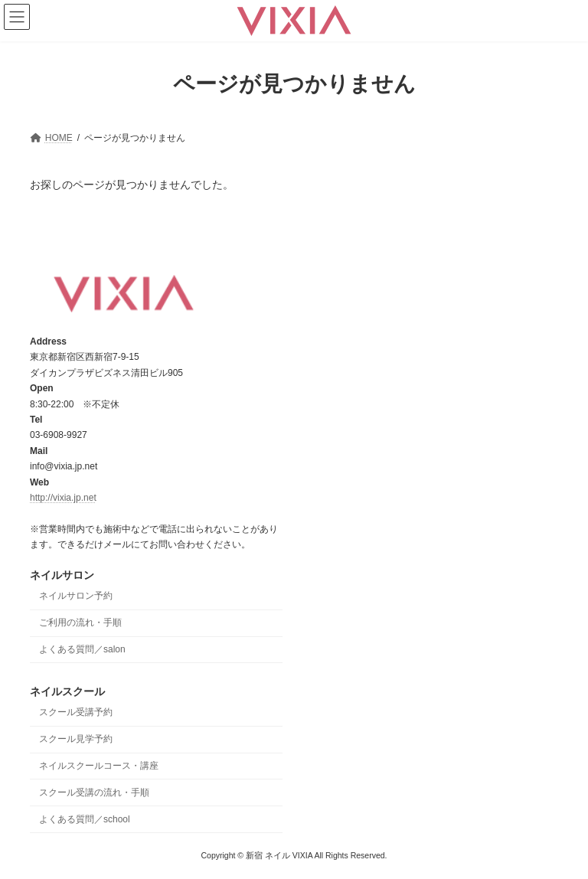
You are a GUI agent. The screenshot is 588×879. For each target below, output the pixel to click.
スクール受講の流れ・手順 (94, 792)
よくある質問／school (85, 819)
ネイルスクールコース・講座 (99, 766)
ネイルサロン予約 (76, 596)
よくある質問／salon (82, 649)
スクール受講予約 (76, 712)
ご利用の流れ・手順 (80, 622)
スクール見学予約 (76, 739)
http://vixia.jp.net (63, 498)
